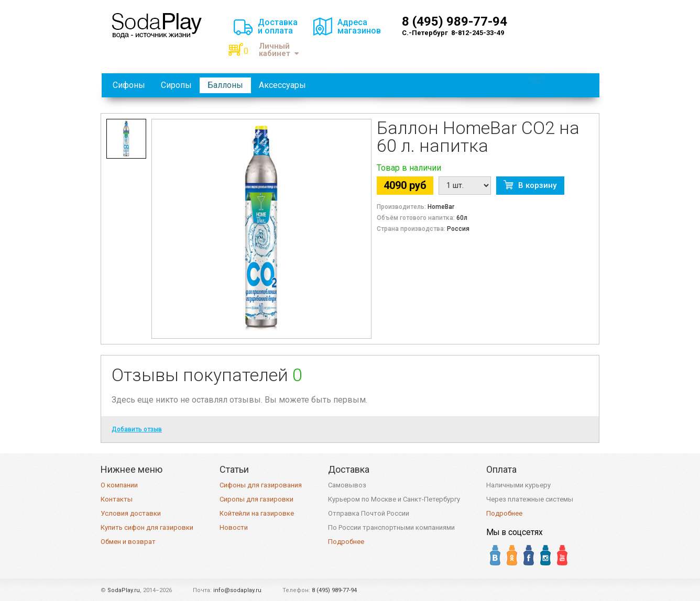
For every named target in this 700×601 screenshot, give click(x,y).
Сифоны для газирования (261, 485)
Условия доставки (131, 513)
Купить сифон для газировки (147, 527)
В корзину (537, 185)
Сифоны (129, 85)
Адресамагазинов (359, 26)
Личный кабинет (279, 50)
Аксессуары (282, 85)
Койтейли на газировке (257, 513)
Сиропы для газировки (256, 499)
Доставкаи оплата (278, 26)
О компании (119, 485)
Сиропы (176, 85)
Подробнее (346, 542)
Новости (234, 527)
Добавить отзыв (137, 429)
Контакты (117, 499)
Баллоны (225, 85)
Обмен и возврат (128, 542)
